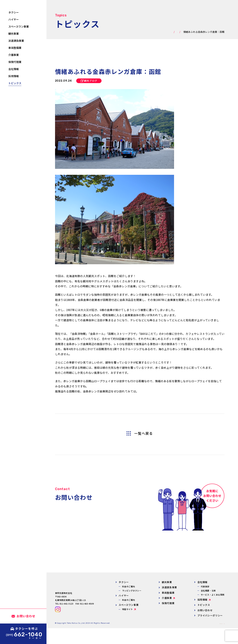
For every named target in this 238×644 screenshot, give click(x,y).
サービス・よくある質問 (213, 595)
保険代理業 (168, 603)
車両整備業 (168, 593)
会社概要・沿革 (208, 591)
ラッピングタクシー (132, 591)
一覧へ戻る (143, 434)
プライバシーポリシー (210, 615)
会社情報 (203, 582)
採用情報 (203, 600)
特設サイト (128, 609)
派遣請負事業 (169, 587)
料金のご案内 (129, 586)
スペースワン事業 (129, 605)
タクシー (124, 582)
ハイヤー (124, 595)
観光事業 (167, 582)
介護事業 (167, 598)
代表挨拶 (205, 586)
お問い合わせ (205, 610)
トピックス (204, 605)
